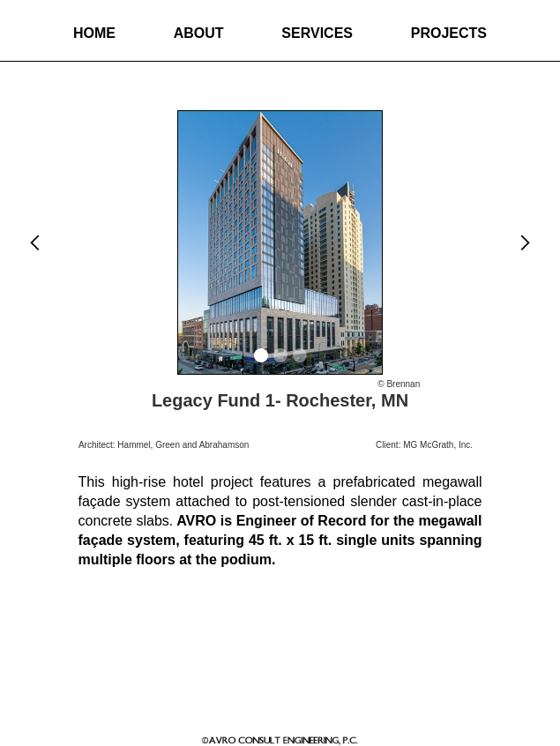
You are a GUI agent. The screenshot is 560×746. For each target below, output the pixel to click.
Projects (449, 33)
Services (317, 33)
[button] (35, 242)
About (199, 33)
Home (94, 33)
